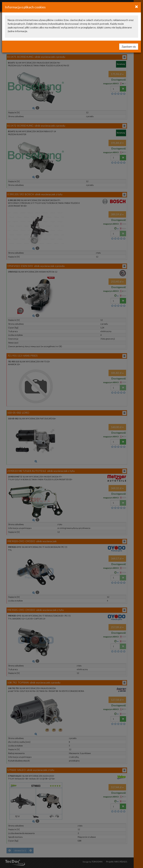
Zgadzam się (129, 46)
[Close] (137, 6)
